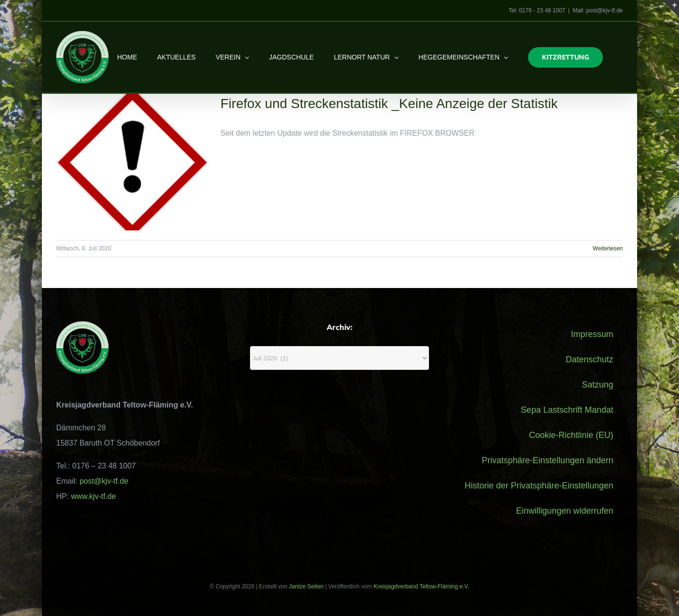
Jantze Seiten (306, 586)
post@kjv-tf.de (104, 481)
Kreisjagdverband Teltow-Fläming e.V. (421, 586)
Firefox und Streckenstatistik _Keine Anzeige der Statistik (389, 104)
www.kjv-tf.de (93, 496)
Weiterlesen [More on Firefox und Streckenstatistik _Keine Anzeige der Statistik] (608, 248)
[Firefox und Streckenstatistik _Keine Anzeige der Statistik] (132, 162)
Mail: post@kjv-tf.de (598, 10)
